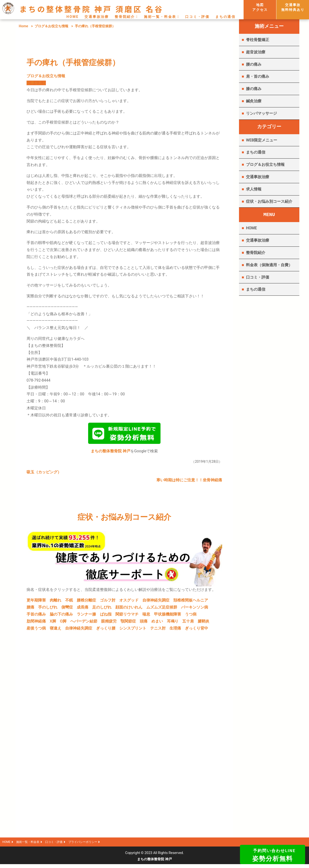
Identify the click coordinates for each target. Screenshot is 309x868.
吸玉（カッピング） (44, 474)
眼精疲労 (109, 623)
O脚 (63, 623)
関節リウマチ (127, 616)
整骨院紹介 (125, 17)
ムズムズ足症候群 (162, 609)
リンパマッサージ (261, 113)
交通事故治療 (97, 17)
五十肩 (188, 623)
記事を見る (36, 83)
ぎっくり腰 (106, 630)
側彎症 (67, 609)
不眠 (69, 602)
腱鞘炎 (204, 623)
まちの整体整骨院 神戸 (111, 453)
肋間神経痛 (36, 623)
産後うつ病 (36, 630)
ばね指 (106, 616)
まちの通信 (225, 17)
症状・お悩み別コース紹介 (269, 201)
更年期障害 (36, 602)
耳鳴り (173, 623)
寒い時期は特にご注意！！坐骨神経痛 (189, 482)
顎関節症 (128, 623)
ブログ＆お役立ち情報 (51, 26)
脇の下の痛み (61, 616)
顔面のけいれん (129, 609)
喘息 (146, 616)
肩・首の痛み (258, 76)
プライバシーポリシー (98, 845)
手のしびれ (48, 609)
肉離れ (56, 602)
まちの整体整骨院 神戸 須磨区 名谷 (91, 9)
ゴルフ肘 (108, 602)
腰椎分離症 (86, 602)
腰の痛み (254, 64)
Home (24, 26)
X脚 (53, 623)
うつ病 (191, 616)
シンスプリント (133, 630)
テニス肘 (158, 630)
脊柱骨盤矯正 (258, 40)
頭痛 (144, 623)
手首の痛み (36, 616)
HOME (73, 17)
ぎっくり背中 (197, 630)
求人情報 (254, 189)
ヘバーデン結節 (84, 623)
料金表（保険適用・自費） (269, 265)
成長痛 (83, 609)
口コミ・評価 (197, 17)
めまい (157, 623)
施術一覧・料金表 (160, 17)
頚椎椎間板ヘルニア (191, 602)
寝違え (56, 630)
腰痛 (30, 609)
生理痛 (175, 630)
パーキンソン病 (195, 609)
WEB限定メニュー (262, 140)
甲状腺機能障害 (168, 616)
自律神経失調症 (156, 602)
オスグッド (129, 602)
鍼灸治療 (254, 101)
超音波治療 (256, 52)
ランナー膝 (86, 616)
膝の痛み (254, 89)
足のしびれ (102, 609)
